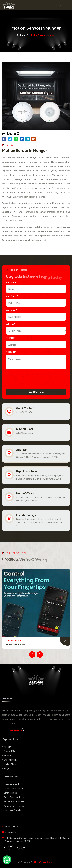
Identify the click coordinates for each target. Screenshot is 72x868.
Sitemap (8, 755)
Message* (11, 352)
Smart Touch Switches (15, 797)
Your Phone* (12, 296)
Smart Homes (10, 793)
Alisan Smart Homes (44, 862)
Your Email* (11, 310)
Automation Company (14, 788)
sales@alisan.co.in (25, 433)
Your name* (12, 282)
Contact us (9, 751)
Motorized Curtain (12, 810)
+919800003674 (24, 412)
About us (8, 747)
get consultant (13, 731)
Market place (10, 764)
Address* (11, 338)
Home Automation (15, 645)
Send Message (36, 392)
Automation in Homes (14, 806)
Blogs (7, 768)
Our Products (10, 760)
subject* (10, 324)
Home (21, 35)
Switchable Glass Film (14, 801)
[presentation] (25, 376)
